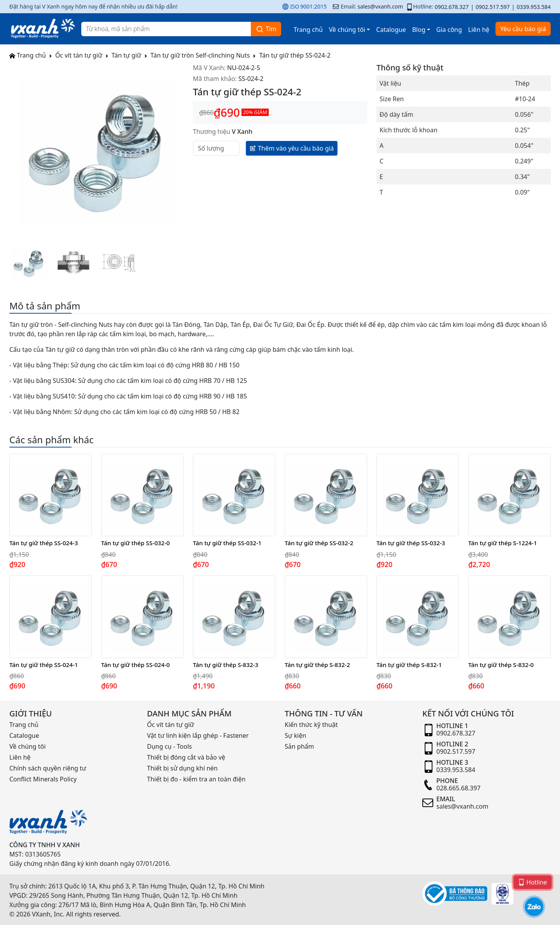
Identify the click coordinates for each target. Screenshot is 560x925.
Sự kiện (295, 735)
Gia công (449, 30)
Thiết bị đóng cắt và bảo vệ (186, 757)
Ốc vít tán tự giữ (79, 55)
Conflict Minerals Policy (43, 779)
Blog (419, 30)
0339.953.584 (534, 7)
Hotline (533, 882)
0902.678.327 (452, 7)
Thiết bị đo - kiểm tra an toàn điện (196, 779)
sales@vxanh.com (380, 6)
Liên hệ (479, 30)
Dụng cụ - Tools (169, 746)
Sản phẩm (299, 746)
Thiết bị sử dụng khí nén (182, 768)
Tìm (266, 29)
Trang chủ (308, 30)
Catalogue (391, 30)
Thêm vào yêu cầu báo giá (292, 148)
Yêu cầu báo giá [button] (523, 29)
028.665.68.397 (458, 788)
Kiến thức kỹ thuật (311, 725)
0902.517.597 (493, 7)
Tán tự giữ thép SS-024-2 (295, 55)
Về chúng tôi (347, 30)
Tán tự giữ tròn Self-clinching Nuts (200, 55)
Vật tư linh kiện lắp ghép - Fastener (198, 735)
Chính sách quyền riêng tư (48, 768)
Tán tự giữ (126, 55)
